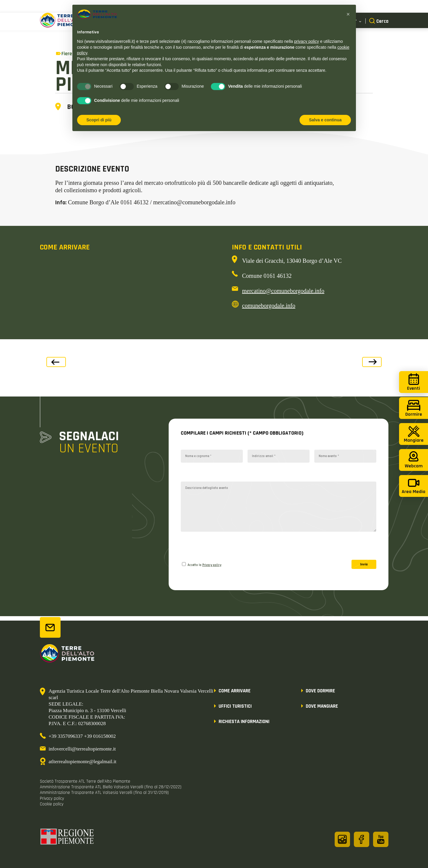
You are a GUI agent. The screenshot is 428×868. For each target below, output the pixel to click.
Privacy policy (212, 565)
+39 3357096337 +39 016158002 (82, 736)
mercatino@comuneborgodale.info (283, 291)
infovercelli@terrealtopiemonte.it (82, 749)
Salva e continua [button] (325, 120)
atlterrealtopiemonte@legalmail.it (83, 762)
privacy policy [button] (307, 41)
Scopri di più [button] (99, 120)
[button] (348, 14)
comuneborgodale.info (269, 306)
